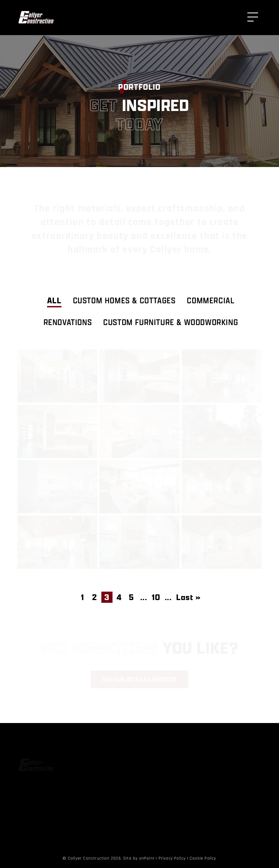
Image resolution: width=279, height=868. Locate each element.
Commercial (211, 300)
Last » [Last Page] (189, 597)
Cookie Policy (203, 858)
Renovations (68, 322)
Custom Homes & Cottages (124, 300)
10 (156, 597)
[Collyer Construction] (36, 18)
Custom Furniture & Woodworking (171, 322)
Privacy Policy (172, 858)
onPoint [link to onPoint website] (147, 858)
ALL (54, 300)
